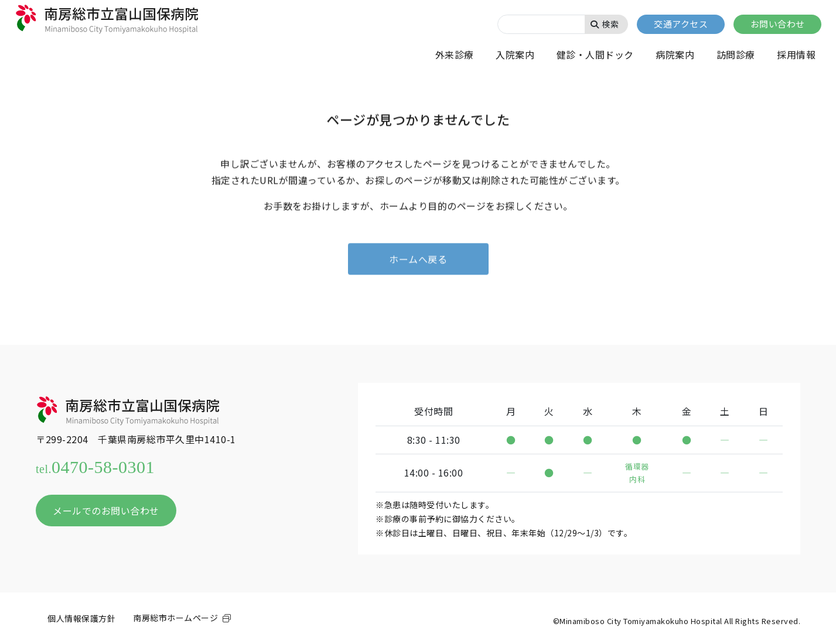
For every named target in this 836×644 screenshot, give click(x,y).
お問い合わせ (778, 24)
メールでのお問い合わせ (106, 511)
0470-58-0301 (95, 467)
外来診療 (455, 54)
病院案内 (675, 54)
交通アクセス (681, 24)
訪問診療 (736, 54)
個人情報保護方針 (81, 618)
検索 (605, 24)
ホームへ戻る (418, 259)
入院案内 (515, 54)
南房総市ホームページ (175, 618)
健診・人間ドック (595, 54)
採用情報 (796, 54)
